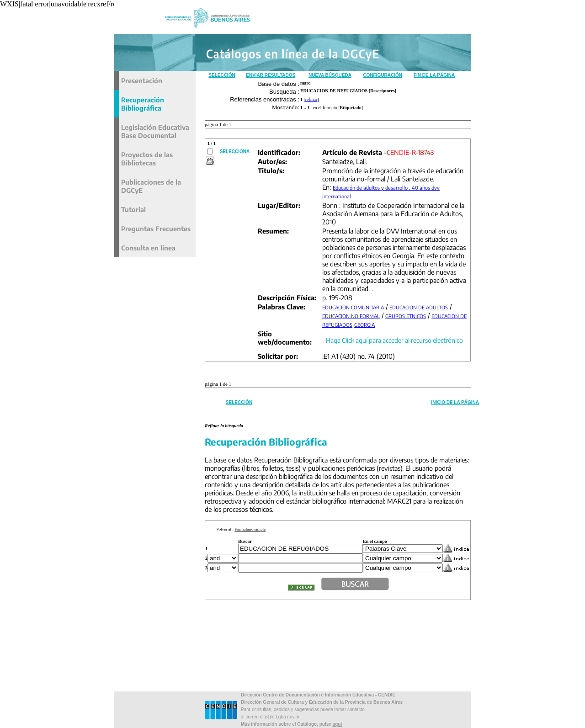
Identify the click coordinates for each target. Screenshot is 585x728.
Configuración (383, 75)
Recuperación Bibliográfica (143, 104)
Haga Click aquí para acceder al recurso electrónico (394, 340)
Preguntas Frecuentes (156, 228)
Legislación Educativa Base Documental (155, 131)
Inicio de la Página (455, 402)
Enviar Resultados (271, 75)
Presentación (142, 80)
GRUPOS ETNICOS (406, 316)
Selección (222, 75)
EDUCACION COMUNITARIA (353, 307)
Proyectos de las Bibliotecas (147, 159)
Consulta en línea (148, 248)
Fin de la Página (434, 75)
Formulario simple (250, 529)
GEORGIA (364, 325)
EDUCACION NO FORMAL (351, 316)
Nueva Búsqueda (330, 75)
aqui (338, 724)
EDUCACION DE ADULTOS (419, 307)
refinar (311, 99)
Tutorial (133, 209)
